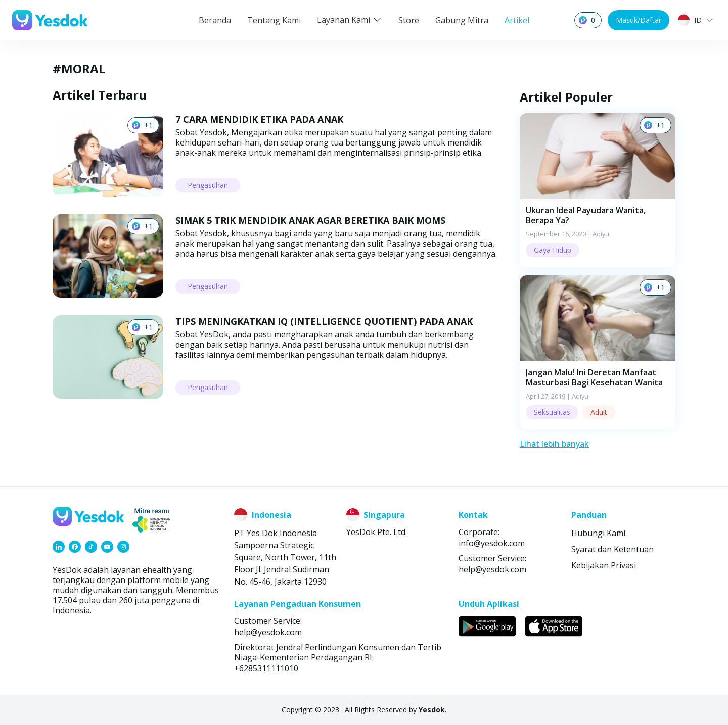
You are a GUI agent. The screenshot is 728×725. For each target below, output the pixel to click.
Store (409, 20)
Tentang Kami (274, 20)
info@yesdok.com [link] (492, 543)
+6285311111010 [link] (266, 668)
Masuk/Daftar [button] (639, 20)
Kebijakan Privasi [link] (604, 565)
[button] (598, 190)
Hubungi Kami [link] (598, 533)
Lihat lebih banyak (554, 444)
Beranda (215, 20)
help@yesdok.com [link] (492, 569)
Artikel (517, 20)
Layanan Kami (350, 20)
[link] (59, 547)
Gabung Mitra (462, 20)
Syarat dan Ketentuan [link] (612, 549)
